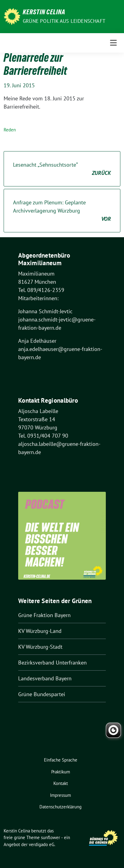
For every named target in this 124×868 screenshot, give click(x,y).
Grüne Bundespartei (42, 694)
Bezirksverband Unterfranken (52, 663)
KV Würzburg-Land (40, 631)
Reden (10, 130)
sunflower (50, 837)
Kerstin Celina (44, 13)
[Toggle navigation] (113, 43)
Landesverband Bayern (45, 678)
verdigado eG (42, 844)
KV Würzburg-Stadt (40, 647)
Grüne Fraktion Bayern (44, 615)
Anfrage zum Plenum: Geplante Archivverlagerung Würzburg (62, 211)
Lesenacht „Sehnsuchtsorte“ (62, 169)
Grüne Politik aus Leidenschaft (64, 21)
